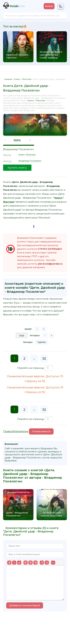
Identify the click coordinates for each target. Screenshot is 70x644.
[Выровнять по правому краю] (35, 563)
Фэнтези (40, 100)
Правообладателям (16, 431)
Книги (31, 100)
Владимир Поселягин (18, 149)
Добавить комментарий (25, 605)
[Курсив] (14, 563)
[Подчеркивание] (19, 563)
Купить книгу (17, 168)
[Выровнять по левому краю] (26, 563)
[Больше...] (53, 563)
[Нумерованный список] (47, 563)
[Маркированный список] (42, 563)
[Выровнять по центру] (31, 563)
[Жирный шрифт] (9, 563)
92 (44, 358)
